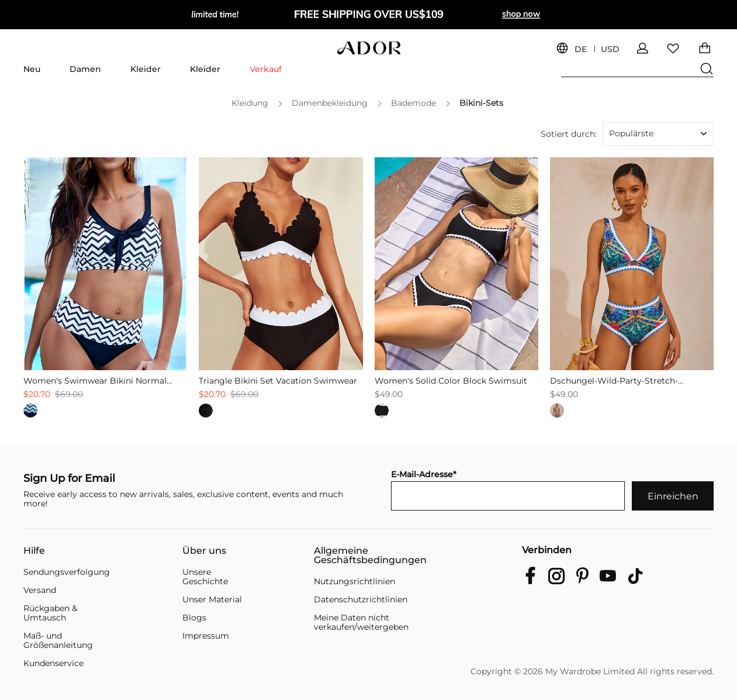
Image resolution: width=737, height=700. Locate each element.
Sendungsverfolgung (67, 572)
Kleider (146, 69)
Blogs (194, 618)
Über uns (204, 551)
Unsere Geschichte (205, 577)
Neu (32, 69)
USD (610, 49)
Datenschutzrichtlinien (361, 599)
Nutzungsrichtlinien (354, 581)
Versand (40, 590)
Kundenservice (53, 663)
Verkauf (266, 69)
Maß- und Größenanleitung (58, 640)
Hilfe (34, 551)
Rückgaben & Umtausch (50, 613)
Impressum (206, 636)
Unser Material (212, 599)
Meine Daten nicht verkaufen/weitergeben (361, 622)
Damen (85, 69)
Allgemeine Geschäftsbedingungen (370, 556)
